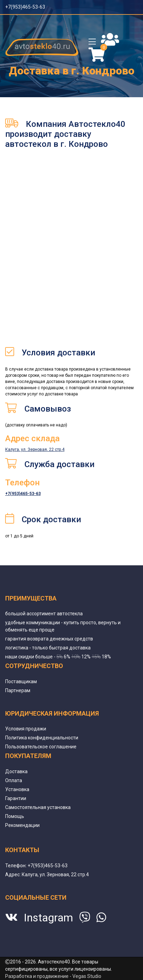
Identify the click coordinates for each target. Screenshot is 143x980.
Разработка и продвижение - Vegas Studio (53, 976)
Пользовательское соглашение (41, 747)
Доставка (16, 771)
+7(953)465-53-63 (25, 7)
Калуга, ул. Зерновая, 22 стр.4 (35, 449)
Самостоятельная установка (38, 807)
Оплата (14, 780)
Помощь (15, 816)
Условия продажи (26, 729)
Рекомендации (22, 825)
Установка (17, 789)
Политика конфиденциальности (42, 738)
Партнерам (18, 690)
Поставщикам (21, 681)
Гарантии (16, 798)
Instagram (48, 918)
